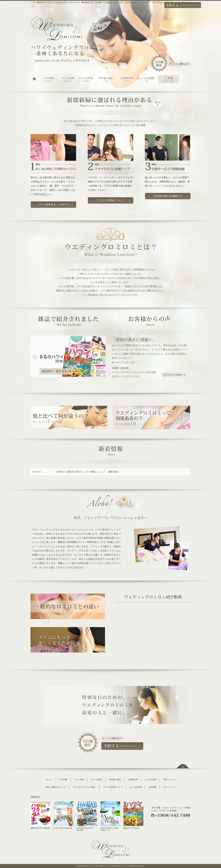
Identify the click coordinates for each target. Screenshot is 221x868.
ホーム (49, 780)
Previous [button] (32, 357)
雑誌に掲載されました (56, 787)
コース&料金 (97, 780)
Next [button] (104, 357)
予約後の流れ (106, 80)
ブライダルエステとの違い (84, 787)
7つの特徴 (63, 780)
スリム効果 (68, 80)
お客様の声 (127, 80)
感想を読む (114, 472)
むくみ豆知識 (136, 787)
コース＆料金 (86, 80)
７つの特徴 (48, 80)
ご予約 (169, 79)
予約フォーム (169, 780)
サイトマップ (169, 787)
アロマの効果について (113, 787)
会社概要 (153, 787)
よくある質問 (147, 80)
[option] (68, 357)
